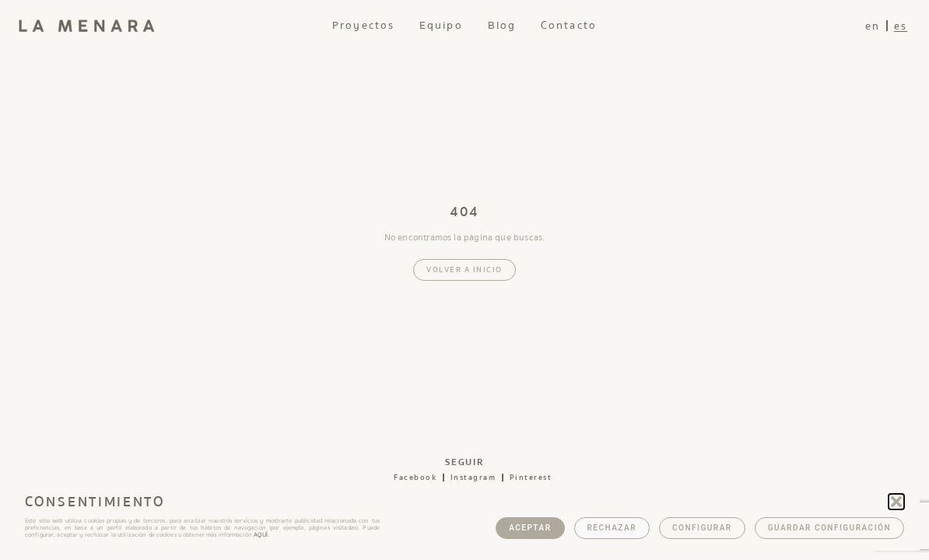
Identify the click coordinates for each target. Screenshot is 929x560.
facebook (415, 478)
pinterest (531, 478)
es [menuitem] (901, 26)
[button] (896, 502)
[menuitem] (873, 26)
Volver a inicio (464, 270)
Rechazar (612, 528)
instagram (473, 478)
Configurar (702, 528)
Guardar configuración (829, 528)
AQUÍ (261, 535)
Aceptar (530, 528)
